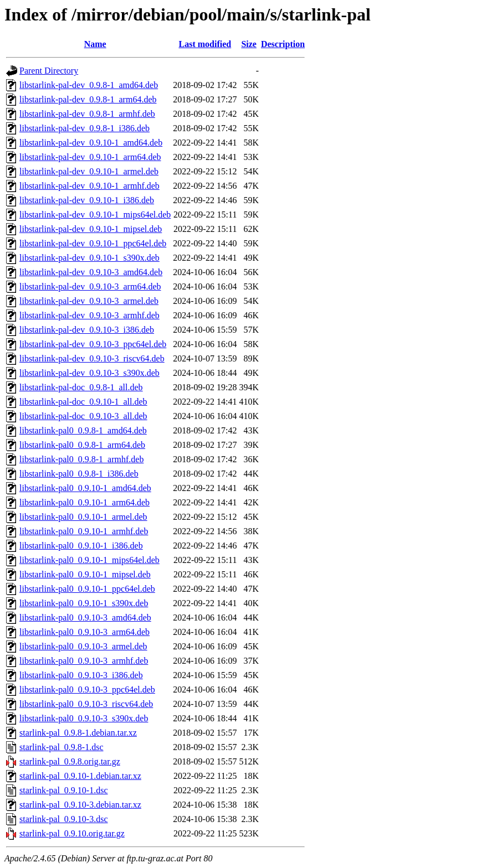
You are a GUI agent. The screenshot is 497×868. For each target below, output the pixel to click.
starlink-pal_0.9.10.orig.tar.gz (72, 833)
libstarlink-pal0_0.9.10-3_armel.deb (83, 646)
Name (95, 44)
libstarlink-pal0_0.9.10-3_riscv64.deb (86, 704)
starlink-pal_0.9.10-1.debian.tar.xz (80, 776)
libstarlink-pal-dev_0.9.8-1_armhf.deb (87, 114)
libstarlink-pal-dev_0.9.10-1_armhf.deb (89, 186)
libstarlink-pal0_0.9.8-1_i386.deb (79, 474)
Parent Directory (49, 71)
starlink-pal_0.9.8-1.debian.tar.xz (78, 733)
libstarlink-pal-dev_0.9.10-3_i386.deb (87, 330)
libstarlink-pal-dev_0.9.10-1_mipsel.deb (91, 229)
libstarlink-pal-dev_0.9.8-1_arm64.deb (88, 99)
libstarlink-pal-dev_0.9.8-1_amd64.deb (89, 85)
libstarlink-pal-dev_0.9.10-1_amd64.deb (91, 143)
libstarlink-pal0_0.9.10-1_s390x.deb (84, 603)
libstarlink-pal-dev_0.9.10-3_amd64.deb (91, 272)
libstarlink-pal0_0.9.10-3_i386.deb (81, 675)
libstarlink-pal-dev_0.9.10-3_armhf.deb (89, 315)
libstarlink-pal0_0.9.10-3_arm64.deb (84, 632)
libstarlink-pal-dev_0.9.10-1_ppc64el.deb (93, 243)
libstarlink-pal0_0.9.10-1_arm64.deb (84, 502)
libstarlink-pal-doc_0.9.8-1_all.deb (81, 387)
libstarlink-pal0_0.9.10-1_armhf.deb (84, 531)
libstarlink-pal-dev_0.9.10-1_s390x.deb (89, 258)
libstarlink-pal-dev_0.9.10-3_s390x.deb (89, 373)
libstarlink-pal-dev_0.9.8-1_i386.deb (84, 128)
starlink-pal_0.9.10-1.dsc (64, 790)
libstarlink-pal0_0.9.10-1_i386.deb (81, 546)
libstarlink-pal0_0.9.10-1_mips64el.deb (89, 560)
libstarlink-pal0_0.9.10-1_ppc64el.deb (87, 589)
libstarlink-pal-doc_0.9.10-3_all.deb (83, 416)
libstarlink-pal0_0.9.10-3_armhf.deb (84, 661)
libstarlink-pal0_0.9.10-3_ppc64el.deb (87, 689)
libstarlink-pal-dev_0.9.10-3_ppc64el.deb (93, 344)
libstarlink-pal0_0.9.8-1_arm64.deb (82, 445)
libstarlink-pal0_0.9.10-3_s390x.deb (84, 718)
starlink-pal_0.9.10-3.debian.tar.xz (80, 805)
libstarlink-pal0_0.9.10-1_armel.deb (83, 517)
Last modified (205, 44)
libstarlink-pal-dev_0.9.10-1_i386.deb (87, 200)
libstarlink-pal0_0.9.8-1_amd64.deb (83, 430)
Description (283, 44)
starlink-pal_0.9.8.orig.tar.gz (70, 761)
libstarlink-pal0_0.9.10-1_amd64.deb (85, 488)
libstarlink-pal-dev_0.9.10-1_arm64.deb (90, 157)
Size (249, 44)
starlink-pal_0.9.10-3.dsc (64, 819)
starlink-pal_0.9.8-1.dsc (62, 747)
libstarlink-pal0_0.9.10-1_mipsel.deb (85, 574)
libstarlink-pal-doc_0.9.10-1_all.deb (83, 402)
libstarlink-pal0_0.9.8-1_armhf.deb (81, 459)
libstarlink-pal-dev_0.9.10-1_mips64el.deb (95, 215)
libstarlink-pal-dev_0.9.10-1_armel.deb (89, 171)
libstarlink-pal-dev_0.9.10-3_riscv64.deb (92, 358)
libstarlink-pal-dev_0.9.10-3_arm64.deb (90, 286)
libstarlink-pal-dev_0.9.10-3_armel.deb (89, 301)
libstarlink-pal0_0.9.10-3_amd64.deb (85, 618)
